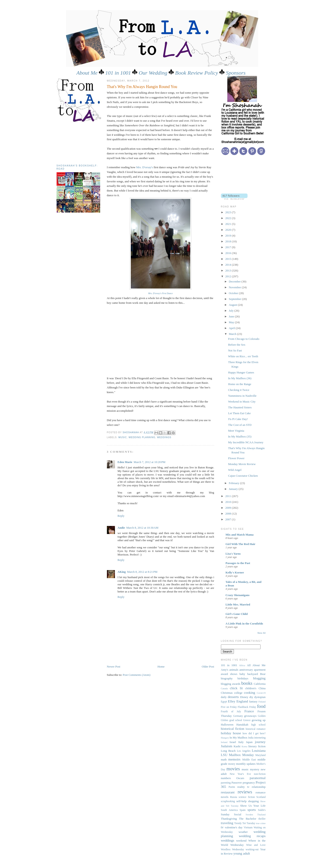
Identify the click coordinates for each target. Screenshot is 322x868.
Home (161, 667)
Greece (247, 720)
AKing (122, 572)
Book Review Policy (197, 73)
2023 (229, 212)
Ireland (224, 742)
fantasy (253, 701)
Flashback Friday (247, 707)
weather (243, 832)
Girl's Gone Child (237, 614)
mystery (255, 769)
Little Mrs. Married (238, 604)
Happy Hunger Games (241, 372)
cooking (250, 692)
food (261, 706)
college (238, 693)
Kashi (237, 746)
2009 (229, 508)
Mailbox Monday (241, 755)
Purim (232, 787)
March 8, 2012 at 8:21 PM (142, 572)
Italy (241, 742)
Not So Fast (235, 350)
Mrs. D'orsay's (145, 167)
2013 (229, 270)
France (249, 711)
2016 (229, 253)
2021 (229, 224)
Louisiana (259, 751)
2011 (229, 496)
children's (251, 688)
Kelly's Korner (235, 572)
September (235, 299)
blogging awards (231, 684)
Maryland (260, 755)
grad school (236, 720)
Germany (238, 716)
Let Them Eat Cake (239, 413)
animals (234, 670)
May (232, 322)
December (235, 281)
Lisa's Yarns (233, 554)
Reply (121, 516)
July (232, 311)
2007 (229, 519)
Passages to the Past (238, 563)
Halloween (227, 725)
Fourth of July (231, 712)
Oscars (240, 778)
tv (222, 827)
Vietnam (248, 828)
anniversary (246, 670)
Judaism (227, 746)
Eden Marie (125, 462)
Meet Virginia (236, 431)
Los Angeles (244, 751)
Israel (233, 742)
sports (252, 810)
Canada (224, 688)
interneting (260, 738)
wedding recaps (252, 836)
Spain (243, 810)
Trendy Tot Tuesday (245, 823)
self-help (241, 801)
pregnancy (249, 783)
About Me (87, 73)
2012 (229, 276)
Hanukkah (242, 725)
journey (260, 742)
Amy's (225, 670)
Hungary (225, 738)
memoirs (234, 759)
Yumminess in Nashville (242, 396)
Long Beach (228, 751)
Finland (262, 702)
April (232, 328)
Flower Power (236, 458)
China (262, 688)
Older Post (208, 667)
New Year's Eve (240, 774)
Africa (242, 665)
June (232, 316)
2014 (229, 265)
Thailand (262, 815)
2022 (229, 218)
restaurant (228, 792)
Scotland (261, 797)
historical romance (256, 729)
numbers (226, 778)
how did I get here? (254, 733)
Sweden (249, 815)
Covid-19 (261, 693)
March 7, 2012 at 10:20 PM (150, 462)
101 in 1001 (118, 73)
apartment (260, 670)
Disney (244, 697)
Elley (232, 701)
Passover (237, 783)
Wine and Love (256, 845)
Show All (262, 633)
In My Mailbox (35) (240, 436)
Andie (121, 528)
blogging (259, 678)
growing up (259, 720)
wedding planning (142, 437)
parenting (226, 783)
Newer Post (114, 667)
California (260, 684)
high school (258, 725)
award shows (229, 674)
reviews (245, 792)
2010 (229, 502)
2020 (229, 230)
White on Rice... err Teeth (243, 356)
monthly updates (246, 764)
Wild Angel (235, 470)
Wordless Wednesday (233, 850)
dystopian (260, 697)
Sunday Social (231, 814)
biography (227, 678)
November (235, 287)
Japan (249, 742)
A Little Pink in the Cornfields (244, 624)
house (237, 733)
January (234, 489)
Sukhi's (262, 810)
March (233, 334)
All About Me (256, 665)
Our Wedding (153, 73)
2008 (229, 514)
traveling (227, 823)
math (224, 759)
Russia (234, 797)
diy (251, 697)
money (232, 764)
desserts (233, 697)
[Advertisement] (77, 142)
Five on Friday (229, 707)
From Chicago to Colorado (244, 339)
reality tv (243, 787)
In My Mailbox (239, 738)
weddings (164, 437)
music (123, 437)
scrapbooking (228, 801)
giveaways (250, 716)
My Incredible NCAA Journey (246, 442)
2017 (229, 247)
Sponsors (236, 73)
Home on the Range (240, 384)
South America (229, 810)
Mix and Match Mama (240, 535)
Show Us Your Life (253, 806)
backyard (253, 674)
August (233, 305)
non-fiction (260, 774)
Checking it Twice (239, 390)
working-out (252, 850)
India (251, 738)
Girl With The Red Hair (241, 544)
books (247, 683)
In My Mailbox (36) (240, 378)
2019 (229, 236)
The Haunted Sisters (240, 407)
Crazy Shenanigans (238, 595)
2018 (229, 241)
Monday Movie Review (242, 464)
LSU (224, 755)
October (234, 293)
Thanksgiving (229, 819)
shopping (253, 801)
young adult (242, 853)
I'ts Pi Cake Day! (238, 419)
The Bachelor (248, 819)
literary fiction (257, 746)
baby (242, 674)
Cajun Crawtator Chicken (243, 476)
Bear (263, 674)
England (242, 701)
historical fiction (233, 729)
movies (233, 769)
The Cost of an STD (240, 425)
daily (224, 697)
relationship (259, 787)
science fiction (247, 797)
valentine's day (234, 827)
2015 (229, 259)
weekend (241, 841)
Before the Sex (237, 345)
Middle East (249, 760)
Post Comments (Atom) (137, 675)
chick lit (236, 688)
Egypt (224, 702)
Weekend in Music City (242, 402)
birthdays (243, 678)
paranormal (257, 778)
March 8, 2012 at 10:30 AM (142, 528)
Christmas (227, 693)
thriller (262, 819)
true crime (261, 823)
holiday (226, 733)
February (234, 483)
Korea (244, 746)
